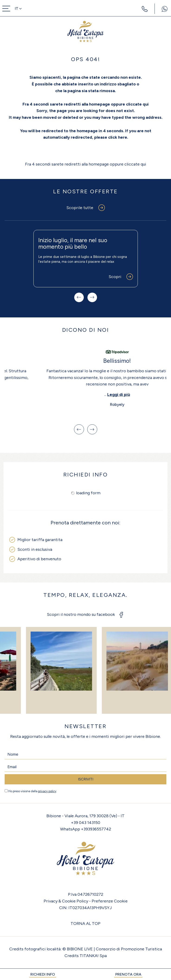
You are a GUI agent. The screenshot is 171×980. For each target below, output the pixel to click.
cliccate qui (137, 104)
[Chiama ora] (145, 9)
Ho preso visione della (32, 791)
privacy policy (47, 791)
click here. (118, 137)
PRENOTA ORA (128, 974)
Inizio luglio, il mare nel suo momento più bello (73, 243)
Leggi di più (87, 395)
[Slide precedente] (79, 297)
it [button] (18, 8)
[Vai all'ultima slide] (79, 429)
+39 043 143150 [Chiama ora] (86, 823)
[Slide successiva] (92, 297)
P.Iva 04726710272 (86, 894)
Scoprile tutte (80, 208)
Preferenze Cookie (110, 901)
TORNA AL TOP (85, 924)
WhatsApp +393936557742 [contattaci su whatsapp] (86, 829)
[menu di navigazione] (6, 9)
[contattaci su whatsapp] (165, 9)
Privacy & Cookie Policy (66, 901)
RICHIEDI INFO (43, 974)
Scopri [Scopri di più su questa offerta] (115, 277)
